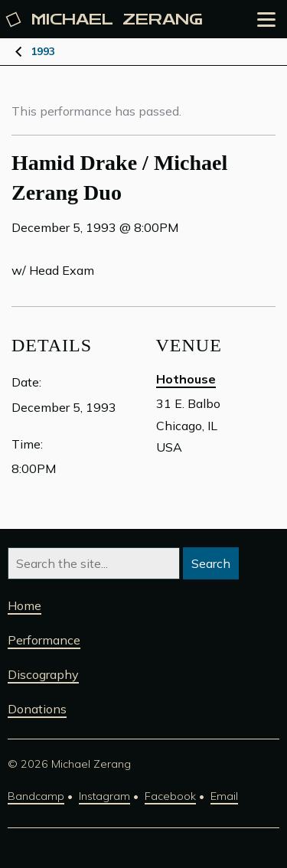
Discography (43, 674)
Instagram (104, 796)
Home (24, 605)
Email (224, 796)
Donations (37, 709)
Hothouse (186, 379)
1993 (43, 51)
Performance (44, 640)
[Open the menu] (266, 20)
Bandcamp (36, 796)
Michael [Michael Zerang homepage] (105, 20)
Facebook (170, 796)
